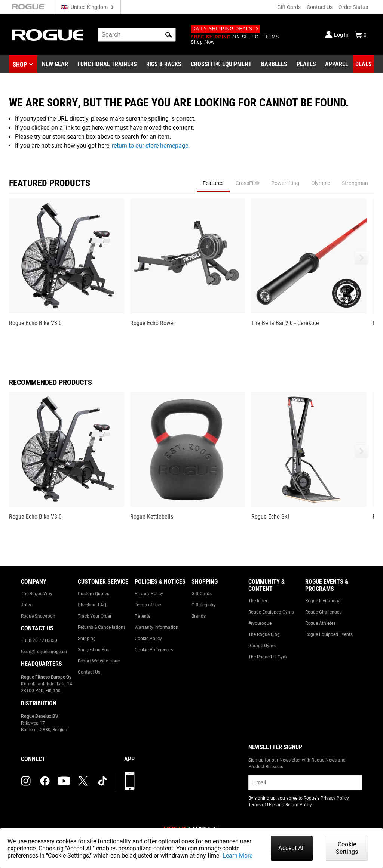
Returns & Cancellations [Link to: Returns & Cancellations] (102, 627)
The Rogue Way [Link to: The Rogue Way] (37, 594)
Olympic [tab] (321, 183)
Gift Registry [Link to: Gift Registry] (204, 605)
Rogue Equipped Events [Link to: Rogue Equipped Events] (329, 634)
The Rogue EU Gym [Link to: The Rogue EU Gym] (268, 657)
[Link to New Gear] (55, 64)
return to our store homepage (150, 146)
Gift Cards (289, 7)
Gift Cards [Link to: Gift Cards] (202, 594)
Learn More (238, 855)
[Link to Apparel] (337, 64)
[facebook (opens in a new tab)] (45, 781)
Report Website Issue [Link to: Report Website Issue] (99, 661)
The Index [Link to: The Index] (258, 601)
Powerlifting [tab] (285, 183)
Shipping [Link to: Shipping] (87, 639)
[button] (169, 35)
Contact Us (320, 7)
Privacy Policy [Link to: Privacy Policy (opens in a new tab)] (335, 798)
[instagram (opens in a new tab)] (26, 781)
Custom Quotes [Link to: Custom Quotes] (94, 594)
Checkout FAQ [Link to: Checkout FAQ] (92, 605)
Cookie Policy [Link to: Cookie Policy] (148, 639)
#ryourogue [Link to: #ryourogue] (260, 623)
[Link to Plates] (306, 64)
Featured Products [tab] (50, 183)
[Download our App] (130, 781)
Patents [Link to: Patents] (143, 616)
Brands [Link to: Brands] (199, 616)
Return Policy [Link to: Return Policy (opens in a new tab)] (299, 805)
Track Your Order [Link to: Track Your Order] (95, 616)
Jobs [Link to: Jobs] (26, 605)
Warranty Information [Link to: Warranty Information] (157, 627)
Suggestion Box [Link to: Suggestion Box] (94, 650)
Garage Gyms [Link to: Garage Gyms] (262, 646)
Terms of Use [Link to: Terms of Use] (148, 605)
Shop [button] (20, 64)
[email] (305, 782)
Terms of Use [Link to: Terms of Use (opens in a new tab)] (261, 805)
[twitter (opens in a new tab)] (83, 781)
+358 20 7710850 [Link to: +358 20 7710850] (39, 640)
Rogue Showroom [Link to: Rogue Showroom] (39, 616)
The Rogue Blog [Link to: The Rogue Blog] (264, 634)
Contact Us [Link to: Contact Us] (89, 672)
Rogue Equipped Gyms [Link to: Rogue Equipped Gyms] (271, 612)
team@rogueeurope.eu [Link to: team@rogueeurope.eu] (44, 652)
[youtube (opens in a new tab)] (64, 781)
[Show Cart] (361, 35)
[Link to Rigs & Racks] (164, 64)
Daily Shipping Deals (225, 29)
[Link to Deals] (364, 64)
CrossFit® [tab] (247, 183)
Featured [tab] (213, 183)
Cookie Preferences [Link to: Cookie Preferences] (154, 650)
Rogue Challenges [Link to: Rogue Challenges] (323, 612)
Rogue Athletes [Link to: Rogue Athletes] (320, 623)
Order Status (353, 7)
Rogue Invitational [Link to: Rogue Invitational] (324, 601)
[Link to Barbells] (274, 64)
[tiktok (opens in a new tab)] (102, 781)
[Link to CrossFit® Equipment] (221, 64)
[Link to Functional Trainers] (107, 64)
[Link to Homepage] (47, 35)
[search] (137, 35)
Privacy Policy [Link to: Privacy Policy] (149, 594)
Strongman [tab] (355, 183)
